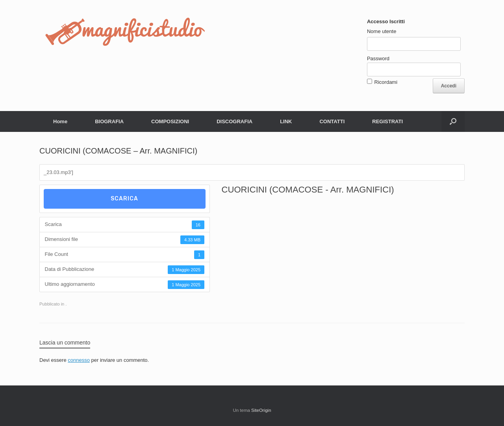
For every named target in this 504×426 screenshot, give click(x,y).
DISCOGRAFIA (234, 121)
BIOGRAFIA (109, 121)
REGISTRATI (387, 121)
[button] (453, 121)
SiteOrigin (261, 410)
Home (60, 121)
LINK (286, 121)
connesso (79, 360)
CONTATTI (332, 121)
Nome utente (382, 31)
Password (378, 58)
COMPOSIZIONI (170, 121)
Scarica (124, 199)
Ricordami (386, 82)
